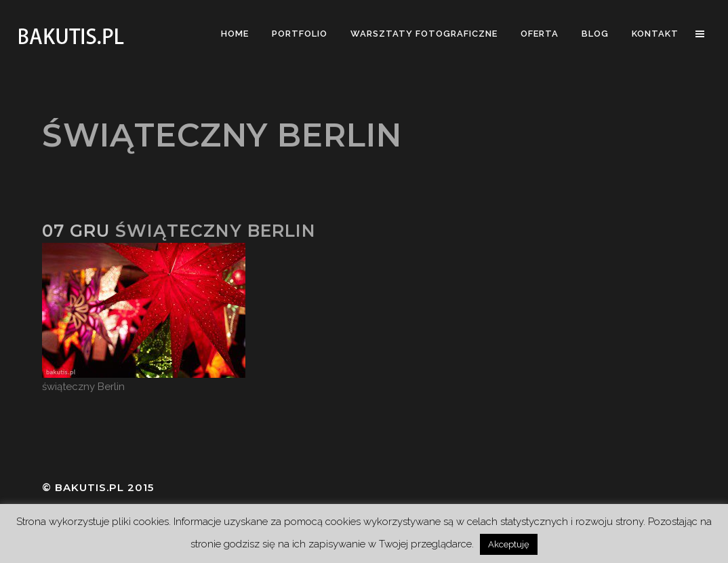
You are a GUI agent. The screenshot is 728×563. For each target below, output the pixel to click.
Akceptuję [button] (509, 544)
